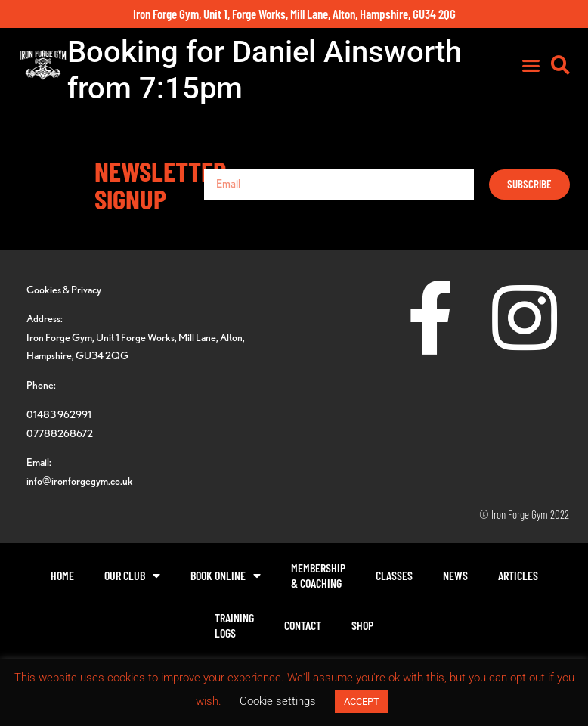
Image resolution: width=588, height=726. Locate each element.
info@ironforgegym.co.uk (80, 481)
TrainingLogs (234, 625)
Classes (394, 575)
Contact (303, 625)
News (455, 575)
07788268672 (60, 433)
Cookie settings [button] (278, 701)
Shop (362, 625)
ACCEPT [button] (362, 701)
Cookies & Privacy (64, 289)
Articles (518, 575)
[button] (531, 65)
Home (62, 575)
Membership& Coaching (318, 575)
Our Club (132, 576)
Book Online (226, 576)
